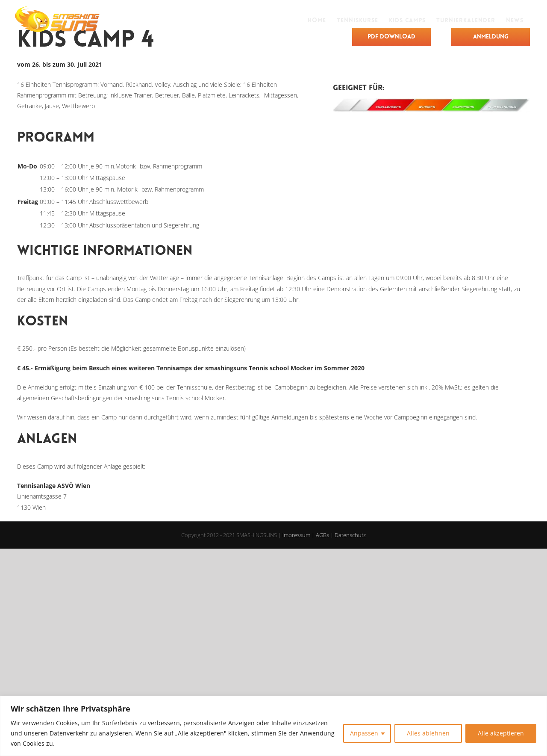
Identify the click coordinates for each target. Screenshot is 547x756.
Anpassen (364, 733)
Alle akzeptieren (501, 733)
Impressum (296, 535)
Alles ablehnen (428, 733)
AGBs (322, 535)
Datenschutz (350, 535)
